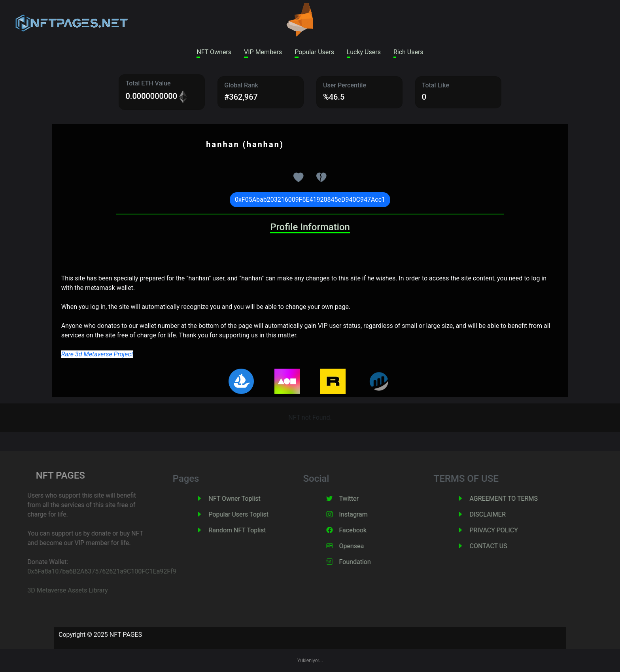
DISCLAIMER (498, 514)
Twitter (359, 499)
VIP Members (263, 52)
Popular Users (314, 52)
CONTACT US (499, 546)
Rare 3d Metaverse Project (97, 354)
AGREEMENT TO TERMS (514, 499)
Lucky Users (364, 52)
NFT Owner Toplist (245, 499)
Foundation (365, 562)
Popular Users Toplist (249, 514)
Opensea (362, 546)
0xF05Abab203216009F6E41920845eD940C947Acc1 (310, 200)
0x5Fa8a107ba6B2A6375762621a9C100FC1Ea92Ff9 (91, 571)
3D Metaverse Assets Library (56, 590)
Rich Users (408, 52)
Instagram (364, 514)
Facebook (363, 530)
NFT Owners (214, 52)
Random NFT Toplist (248, 530)
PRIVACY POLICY (504, 530)
